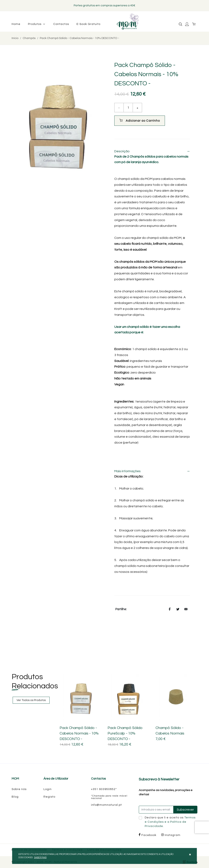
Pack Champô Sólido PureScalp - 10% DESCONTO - (125, 733)
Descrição (152, 151)
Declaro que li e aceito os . (170, 822)
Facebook (148, 835)
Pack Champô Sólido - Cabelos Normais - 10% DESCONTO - (79, 38)
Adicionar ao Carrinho (140, 120)
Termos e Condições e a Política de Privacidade (170, 822)
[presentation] (202, 827)
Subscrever (185, 810)
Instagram (171, 835)
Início (15, 38)
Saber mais (40, 857)
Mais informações (152, 471)
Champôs (29, 38)
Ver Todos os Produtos (31, 700)
